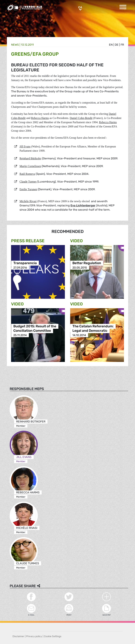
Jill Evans (25, 146)
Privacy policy (34, 636)
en (111, 45)
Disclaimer (18, 636)
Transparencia (25, 263)
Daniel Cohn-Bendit (81, 118)
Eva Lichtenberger (83, 205)
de (117, 45)
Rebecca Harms (40, 118)
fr (122, 45)
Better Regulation (87, 263)
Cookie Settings (53, 636)
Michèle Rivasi (28, 201)
